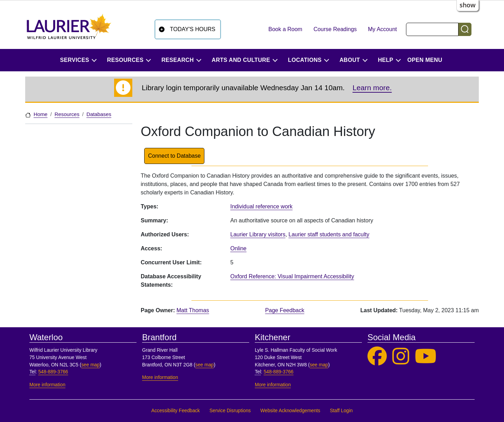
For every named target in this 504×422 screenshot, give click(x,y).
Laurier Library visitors (258, 234)
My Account (382, 29)
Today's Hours (193, 29)
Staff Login (341, 411)
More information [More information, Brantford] (160, 377)
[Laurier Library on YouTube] (426, 356)
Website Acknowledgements (290, 411)
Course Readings (335, 29)
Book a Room (285, 29)
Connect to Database (174, 156)
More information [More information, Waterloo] (47, 385)
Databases (99, 114)
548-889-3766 (53, 372)
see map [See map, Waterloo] (90, 365)
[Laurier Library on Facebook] (377, 356)
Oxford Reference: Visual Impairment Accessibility (292, 276)
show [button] (468, 5)
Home (41, 114)
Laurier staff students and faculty (329, 234)
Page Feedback (285, 310)
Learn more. (372, 88)
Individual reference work (261, 206)
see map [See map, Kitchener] (319, 365)
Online (238, 248)
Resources (67, 114)
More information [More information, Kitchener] (273, 385)
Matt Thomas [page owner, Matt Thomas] (193, 310)
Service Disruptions (230, 411)
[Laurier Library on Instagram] (401, 356)
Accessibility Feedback (176, 411)
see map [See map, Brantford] (205, 365)
